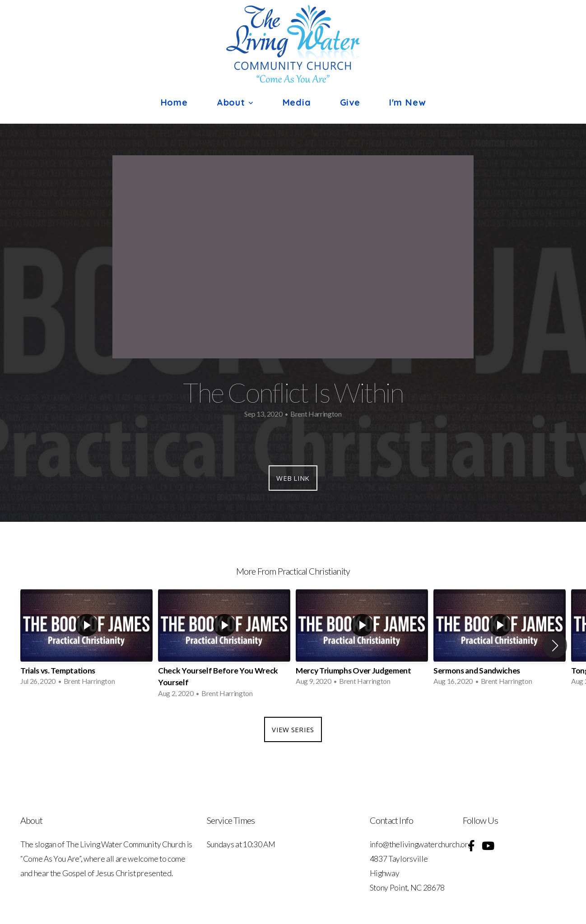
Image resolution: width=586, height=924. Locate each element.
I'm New (407, 102)
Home (174, 102)
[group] (86, 640)
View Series (293, 729)
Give (350, 102)
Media (297, 102)
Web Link (293, 478)
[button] (555, 645)
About (235, 102)
